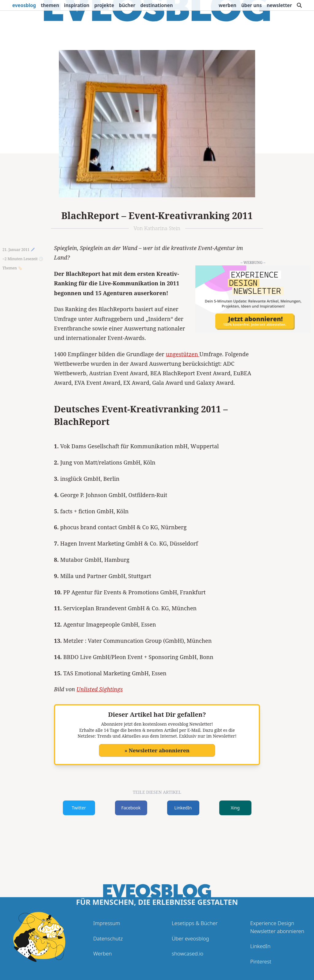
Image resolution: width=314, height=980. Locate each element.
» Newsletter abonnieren (157, 750)
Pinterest (261, 961)
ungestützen (183, 354)
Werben (228, 5)
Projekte (104, 5)
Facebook (131, 808)
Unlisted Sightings (100, 689)
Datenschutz (108, 938)
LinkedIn (183, 808)
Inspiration (77, 5)
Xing (235, 808)
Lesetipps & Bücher (195, 923)
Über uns (252, 5)
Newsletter (279, 5)
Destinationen (156, 5)
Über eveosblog (190, 938)
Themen (50, 5)
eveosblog (24, 5)
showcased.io (188, 953)
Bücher (127, 5)
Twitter (79, 808)
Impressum (107, 923)
